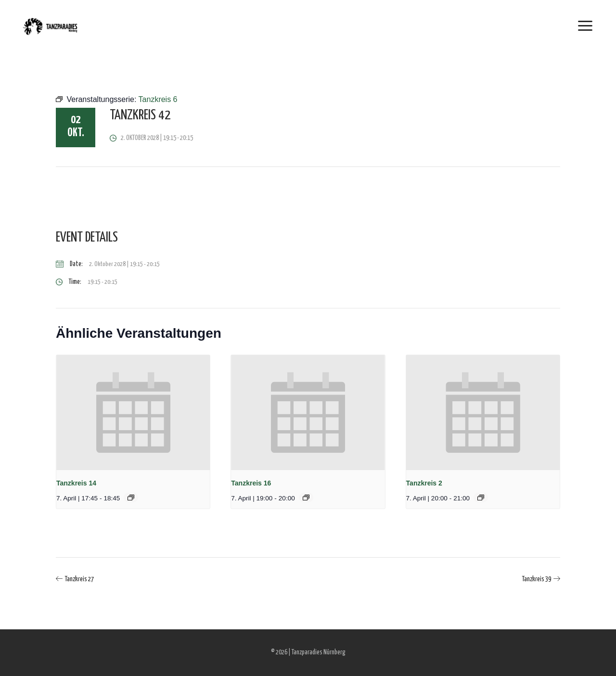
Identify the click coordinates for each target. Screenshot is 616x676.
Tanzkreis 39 (537, 579)
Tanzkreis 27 (79, 579)
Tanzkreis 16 (251, 483)
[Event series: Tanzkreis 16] (306, 497)
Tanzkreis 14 (76, 483)
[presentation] (133, 413)
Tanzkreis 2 (424, 483)
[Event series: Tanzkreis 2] (481, 497)
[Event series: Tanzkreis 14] (131, 497)
